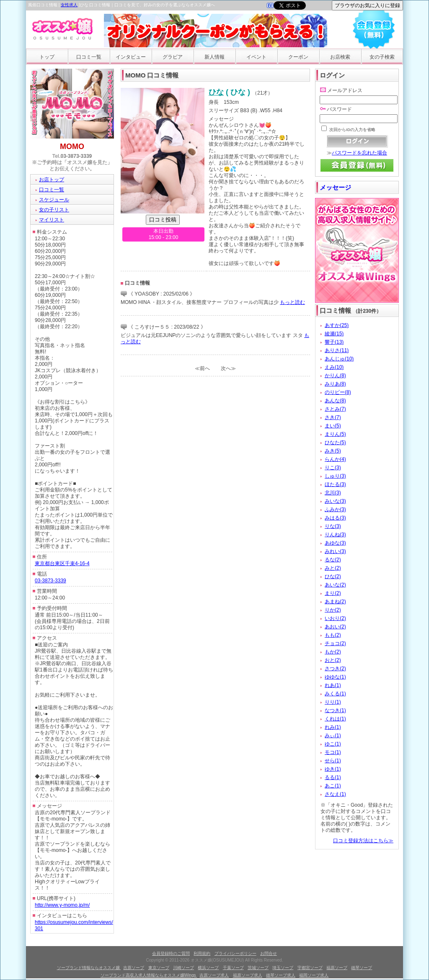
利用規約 (202, 953)
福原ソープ (337, 968)
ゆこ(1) (333, 744)
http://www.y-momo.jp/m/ (62, 905)
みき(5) (333, 451)
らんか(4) (335, 459)
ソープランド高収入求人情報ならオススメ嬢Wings (149, 975)
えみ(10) (334, 367)
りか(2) (333, 610)
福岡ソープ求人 (314, 975)
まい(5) (333, 426)
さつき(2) (335, 669)
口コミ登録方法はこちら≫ (363, 841)
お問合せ (269, 953)
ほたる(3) (335, 484)
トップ (47, 57)
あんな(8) (335, 401)
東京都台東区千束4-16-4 (62, 563)
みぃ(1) (333, 736)
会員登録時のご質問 (171, 953)
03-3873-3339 (76, 156)
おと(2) (333, 660)
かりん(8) (335, 376)
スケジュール (54, 200)
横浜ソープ (208, 968)
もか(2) (333, 652)
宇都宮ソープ (310, 968)
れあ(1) (333, 685)
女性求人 (69, 5)
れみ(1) (333, 727)
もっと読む (292, 302)
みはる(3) (335, 518)
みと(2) (333, 568)
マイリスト (52, 220)
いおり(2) (335, 618)
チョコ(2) (335, 643)
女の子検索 (382, 57)
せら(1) (333, 761)
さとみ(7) (335, 409)
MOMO (72, 147)
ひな (216, 92)
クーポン (298, 57)
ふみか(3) (335, 509)
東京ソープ (159, 968)
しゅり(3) (335, 476)
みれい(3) (335, 551)
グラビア (173, 57)
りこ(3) (333, 468)
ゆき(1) (333, 769)
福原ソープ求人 (248, 975)
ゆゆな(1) (335, 677)
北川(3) (333, 493)
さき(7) (333, 417)
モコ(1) (333, 752)
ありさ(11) (337, 350)
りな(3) (333, 526)
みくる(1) (335, 694)
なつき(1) (335, 710)
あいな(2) (335, 585)
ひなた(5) (335, 442)
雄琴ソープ (362, 968)
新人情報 (214, 57)
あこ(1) (333, 786)
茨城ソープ (258, 968)
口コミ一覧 (89, 57)
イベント (256, 57)
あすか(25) (337, 325)
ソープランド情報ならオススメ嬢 (89, 968)
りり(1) (333, 702)
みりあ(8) (335, 384)
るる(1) (333, 777)
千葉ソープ (233, 968)
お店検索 (340, 57)
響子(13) (334, 342)
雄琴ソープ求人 (281, 975)
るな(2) (333, 560)
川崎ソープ (183, 968)
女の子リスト (54, 210)
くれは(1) (335, 719)
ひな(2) (333, 576)
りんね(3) (335, 535)
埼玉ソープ (283, 968)
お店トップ (52, 180)
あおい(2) (335, 627)
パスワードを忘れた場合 (359, 153)
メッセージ (335, 187)
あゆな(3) (335, 543)
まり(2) (333, 593)
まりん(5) (335, 434)
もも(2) (333, 635)
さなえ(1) (335, 794)
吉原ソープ (134, 968)
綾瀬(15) (334, 334)
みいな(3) (335, 501)
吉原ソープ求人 (214, 975)
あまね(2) (335, 602)
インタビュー (131, 57)
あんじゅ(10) (339, 359)
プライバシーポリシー (235, 953)
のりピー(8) (338, 392)
